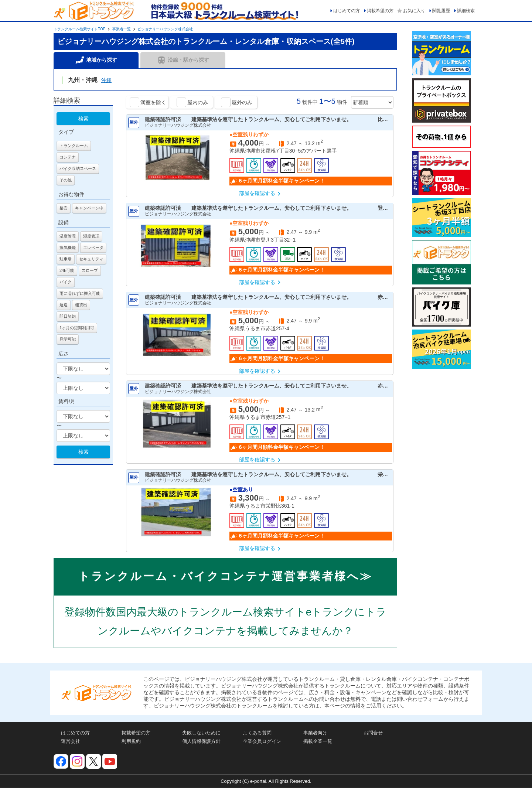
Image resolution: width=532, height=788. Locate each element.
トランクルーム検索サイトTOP (79, 29)
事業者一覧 (122, 29)
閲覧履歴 (441, 11)
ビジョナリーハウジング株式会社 (165, 29)
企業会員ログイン (262, 741)
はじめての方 (347, 11)
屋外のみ (242, 102)
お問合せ (373, 733)
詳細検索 (466, 11)
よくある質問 (257, 733)
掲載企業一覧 (318, 741)
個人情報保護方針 (201, 741)
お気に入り (414, 11)
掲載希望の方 (380, 11)
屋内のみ (198, 102)
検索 (83, 119)
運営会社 (71, 741)
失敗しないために (201, 733)
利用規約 (131, 741)
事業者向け (315, 733)
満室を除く (153, 102)
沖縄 (106, 80)
